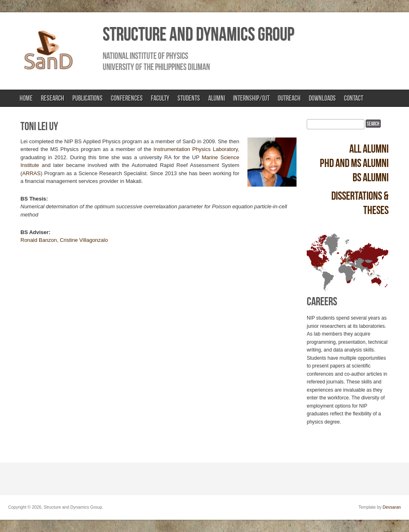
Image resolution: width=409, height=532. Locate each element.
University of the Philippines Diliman (156, 67)
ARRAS (31, 173)
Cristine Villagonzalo (84, 240)
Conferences (127, 98)
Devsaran (392, 507)
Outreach (289, 98)
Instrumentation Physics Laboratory (196, 149)
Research (53, 98)
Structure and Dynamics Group (198, 34)
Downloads (322, 98)
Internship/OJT (251, 98)
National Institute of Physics (145, 56)
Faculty (160, 98)
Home (26, 98)
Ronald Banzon (39, 240)
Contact (354, 98)
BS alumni (371, 177)
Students (189, 98)
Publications (88, 98)
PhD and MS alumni (354, 163)
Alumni (217, 98)
